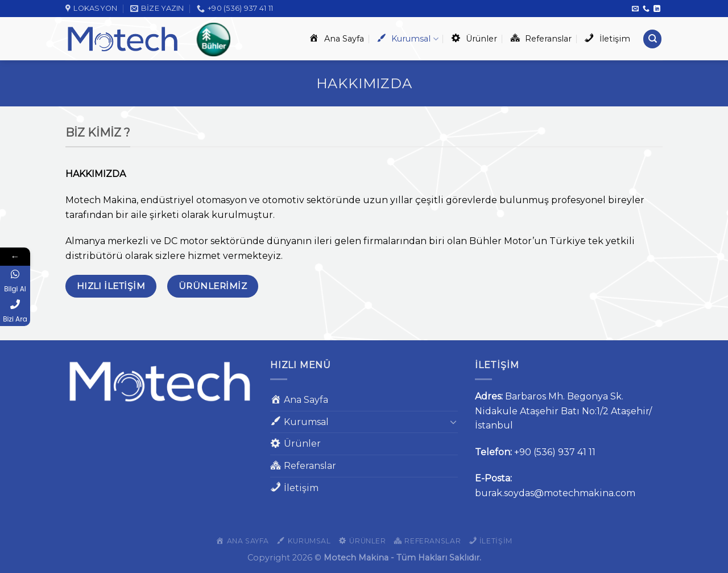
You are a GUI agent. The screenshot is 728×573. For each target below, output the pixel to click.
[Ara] (652, 39)
